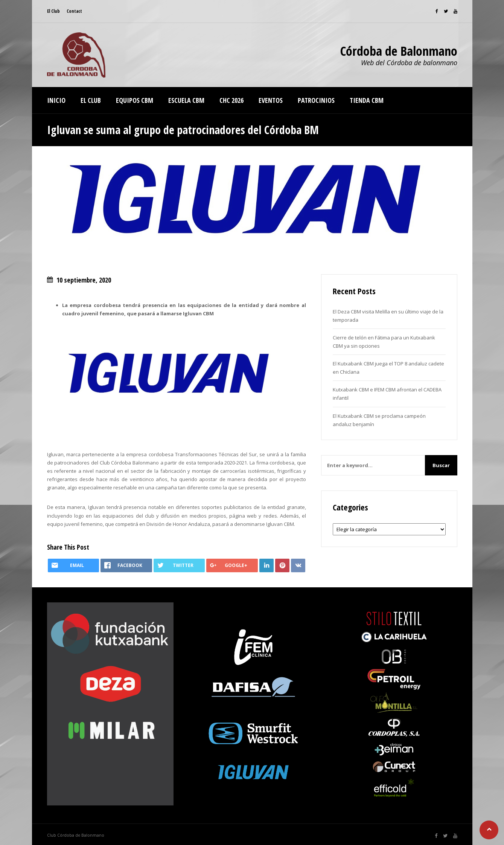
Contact (74, 11)
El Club (53, 11)
